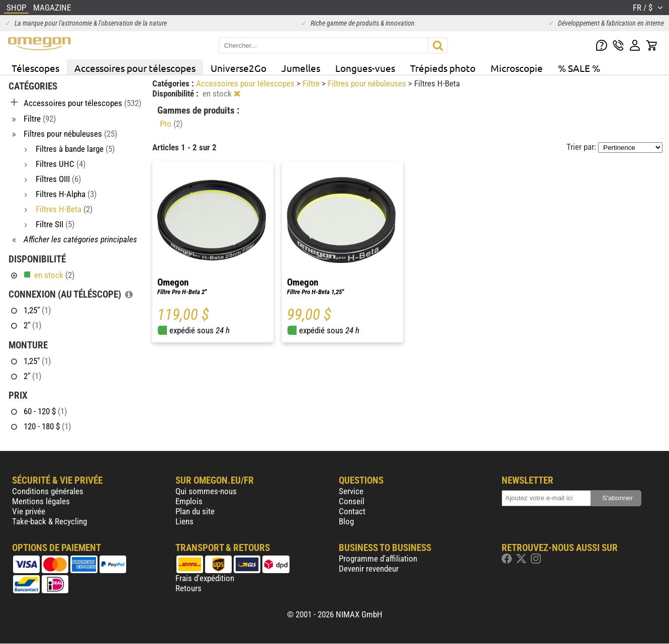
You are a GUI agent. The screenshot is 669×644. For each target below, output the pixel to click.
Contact (352, 511)
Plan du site (195, 511)
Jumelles (301, 68)
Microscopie (517, 68)
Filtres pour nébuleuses (368, 83)
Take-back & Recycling (50, 521)
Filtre (312, 83)
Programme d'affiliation (378, 559)
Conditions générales (48, 491)
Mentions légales (41, 501)
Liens (184, 521)
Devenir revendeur (369, 569)
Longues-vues (365, 68)
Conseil (352, 501)
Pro (171, 124)
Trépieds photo (443, 68)
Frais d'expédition (205, 578)
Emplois (189, 501)
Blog (346, 521)
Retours (188, 588)
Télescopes (35, 68)
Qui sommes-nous (206, 491)
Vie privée (29, 511)
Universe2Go (238, 68)
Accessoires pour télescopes (135, 68)
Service (351, 491)
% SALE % (579, 68)
